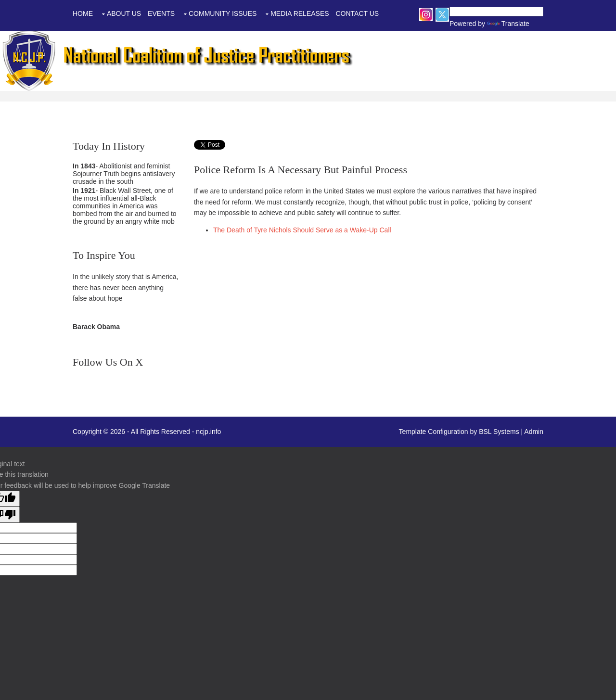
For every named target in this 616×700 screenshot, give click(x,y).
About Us (124, 13)
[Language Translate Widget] (496, 12)
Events (161, 13)
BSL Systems (499, 432)
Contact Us (357, 13)
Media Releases (300, 13)
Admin (534, 432)
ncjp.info (208, 432)
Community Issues (223, 13)
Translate (494, 24)
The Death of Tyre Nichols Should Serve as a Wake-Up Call (302, 230)
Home (83, 13)
